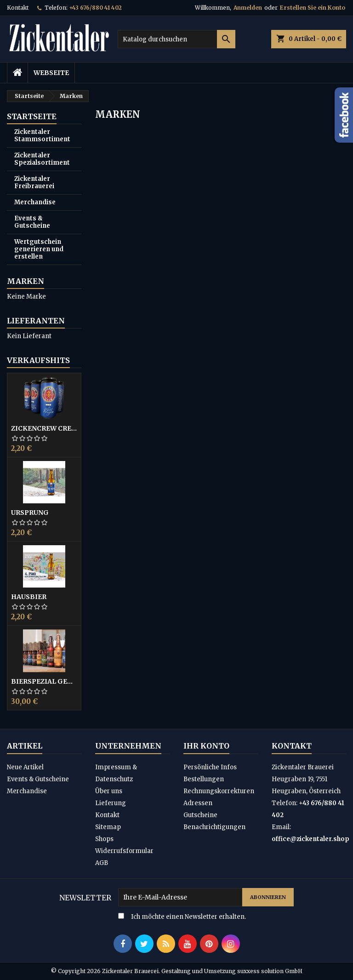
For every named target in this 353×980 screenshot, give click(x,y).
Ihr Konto (206, 746)
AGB (102, 863)
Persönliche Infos (210, 767)
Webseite (51, 73)
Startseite (32, 116)
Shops (104, 839)
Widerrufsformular (124, 851)
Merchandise (35, 202)
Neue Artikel (25, 767)
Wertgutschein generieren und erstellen (39, 249)
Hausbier (29, 597)
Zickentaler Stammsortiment (42, 135)
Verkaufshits (38, 360)
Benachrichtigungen (214, 827)
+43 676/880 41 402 (95, 8)
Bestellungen (204, 779)
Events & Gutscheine (32, 222)
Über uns (109, 791)
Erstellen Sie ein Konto (313, 8)
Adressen (198, 803)
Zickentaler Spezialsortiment (42, 159)
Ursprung (30, 513)
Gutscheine (200, 815)
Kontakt (18, 8)
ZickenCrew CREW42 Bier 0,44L (44, 428)
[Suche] (176, 39)
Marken (26, 281)
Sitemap (108, 827)
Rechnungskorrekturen (219, 791)
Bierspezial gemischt (44, 681)
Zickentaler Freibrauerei (34, 182)
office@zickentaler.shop (310, 839)
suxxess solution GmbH (270, 971)
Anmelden (248, 8)
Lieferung (111, 803)
